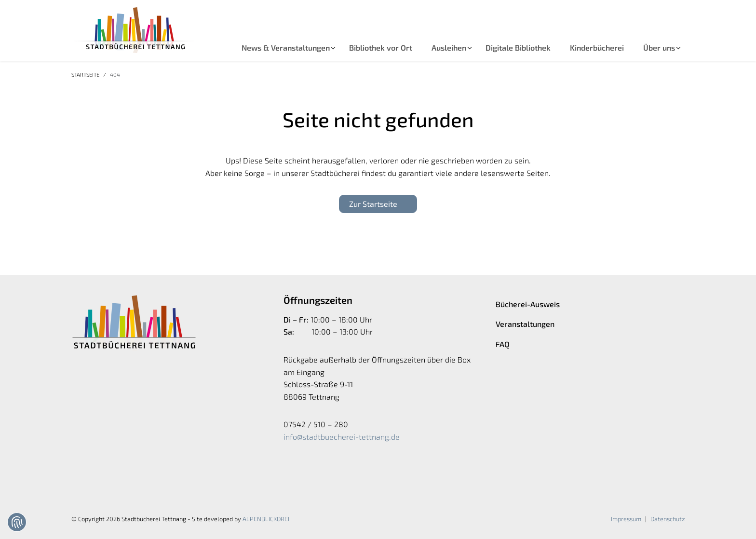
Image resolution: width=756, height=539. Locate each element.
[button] (286, 48)
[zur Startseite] (134, 30)
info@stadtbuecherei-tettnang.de (342, 437)
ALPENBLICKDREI (266, 519)
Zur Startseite (373, 204)
